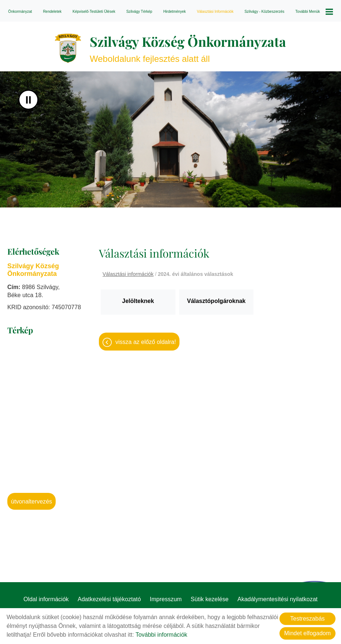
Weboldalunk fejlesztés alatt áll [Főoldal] (188, 48)
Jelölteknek (138, 301)
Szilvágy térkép (139, 12)
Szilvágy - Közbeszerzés (264, 12)
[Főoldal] (68, 48)
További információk (161, 635)
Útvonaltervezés (31, 501)
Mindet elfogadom (307, 633)
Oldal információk (46, 599)
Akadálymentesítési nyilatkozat (277, 599)
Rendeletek (52, 12)
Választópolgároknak (216, 301)
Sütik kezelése (210, 599)
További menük (314, 12)
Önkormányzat (20, 12)
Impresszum (166, 599)
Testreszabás (307, 619)
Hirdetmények (175, 12)
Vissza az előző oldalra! (146, 342)
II (28, 100)
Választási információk (215, 12)
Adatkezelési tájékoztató (109, 599)
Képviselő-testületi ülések (94, 12)
